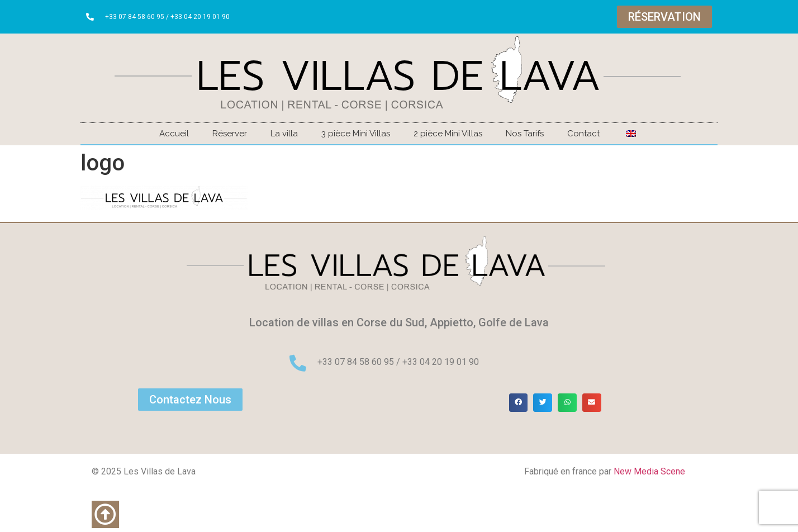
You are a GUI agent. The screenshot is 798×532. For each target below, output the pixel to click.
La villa (284, 134)
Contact (583, 134)
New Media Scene (649, 471)
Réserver (230, 134)
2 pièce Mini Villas (448, 134)
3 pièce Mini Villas (356, 134)
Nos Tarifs (525, 134)
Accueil (174, 134)
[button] (519, 403)
